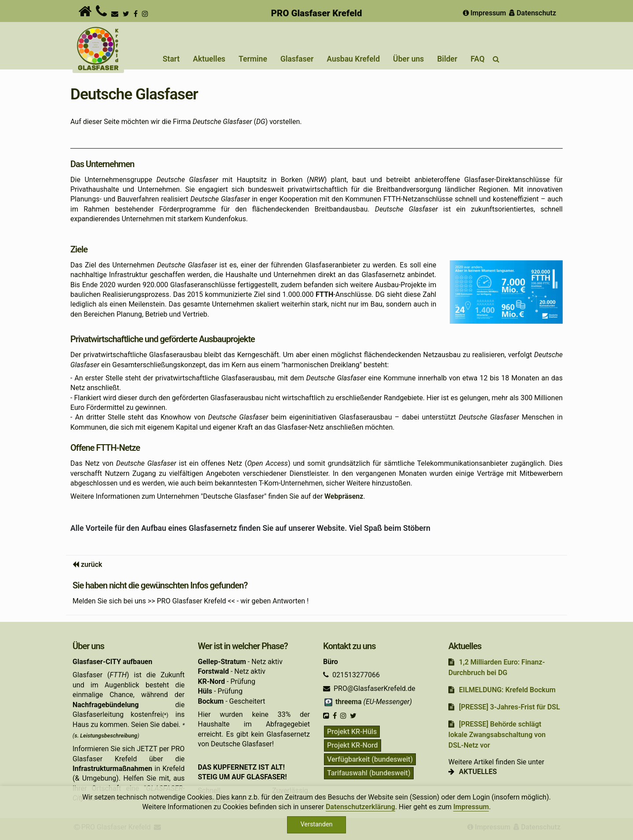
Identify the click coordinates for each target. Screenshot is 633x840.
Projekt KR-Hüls (352, 732)
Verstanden (317, 824)
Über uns (408, 59)
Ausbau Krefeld (353, 59)
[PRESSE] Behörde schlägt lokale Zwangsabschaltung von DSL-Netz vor (497, 735)
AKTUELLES (478, 772)
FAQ (477, 59)
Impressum (484, 13)
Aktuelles (209, 59)
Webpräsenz (344, 496)
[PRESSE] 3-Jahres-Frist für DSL (509, 707)
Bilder (447, 59)
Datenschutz (532, 13)
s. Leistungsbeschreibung (106, 736)
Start (171, 59)
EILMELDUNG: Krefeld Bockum (507, 690)
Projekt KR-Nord (353, 745)
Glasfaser (297, 59)
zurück (92, 564)
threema (342, 702)
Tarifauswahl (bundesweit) (369, 773)
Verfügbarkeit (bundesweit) (370, 759)
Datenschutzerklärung (360, 807)
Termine (253, 59)
